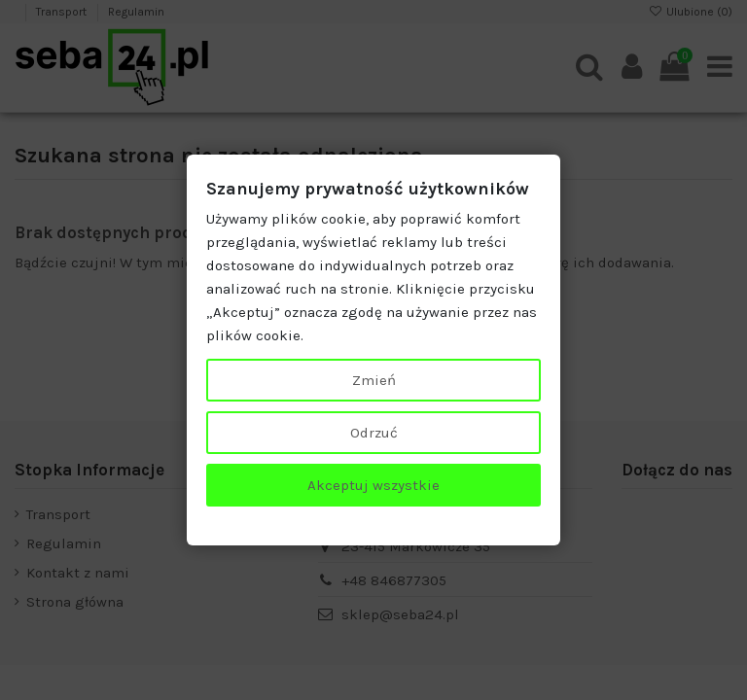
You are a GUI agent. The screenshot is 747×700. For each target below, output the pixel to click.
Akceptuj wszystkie (373, 485)
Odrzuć (374, 433)
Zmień (374, 380)
